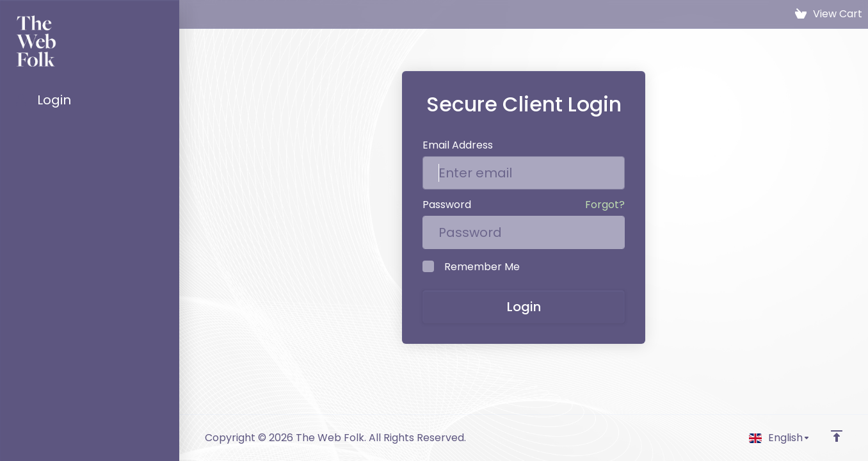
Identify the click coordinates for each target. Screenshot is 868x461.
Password (447, 205)
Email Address (458, 145)
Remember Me (471, 267)
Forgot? (605, 205)
